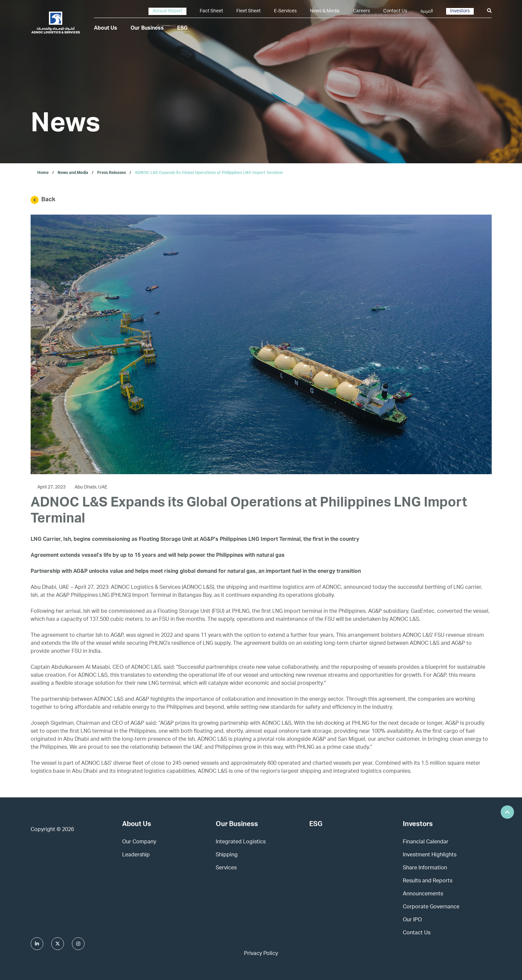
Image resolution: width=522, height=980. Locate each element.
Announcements (423, 894)
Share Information (425, 868)
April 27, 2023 (52, 488)
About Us (106, 29)
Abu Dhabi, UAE (91, 488)
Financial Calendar (426, 842)
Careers (361, 11)
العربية (427, 11)
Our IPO (412, 920)
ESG (182, 29)
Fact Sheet (211, 11)
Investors (460, 11)
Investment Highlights (430, 855)
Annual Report (167, 11)
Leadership (136, 855)
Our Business (147, 29)
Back (43, 200)
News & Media (325, 11)
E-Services (285, 11)
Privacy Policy (261, 954)
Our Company (139, 842)
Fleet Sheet (249, 11)
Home (43, 173)
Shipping (227, 855)
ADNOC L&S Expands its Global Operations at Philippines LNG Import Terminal (209, 173)
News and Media (73, 173)
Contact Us (395, 11)
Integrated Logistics (241, 842)
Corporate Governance (431, 907)
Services (226, 868)
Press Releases (112, 173)
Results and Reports (428, 881)
